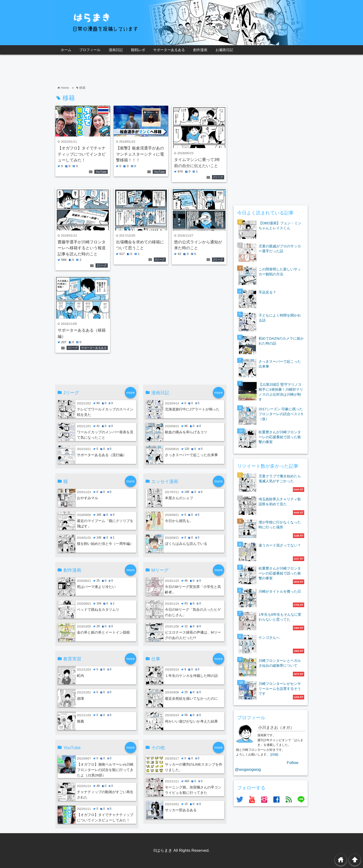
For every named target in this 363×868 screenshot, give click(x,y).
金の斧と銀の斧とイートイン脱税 (103, 632)
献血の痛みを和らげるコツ (186, 432)
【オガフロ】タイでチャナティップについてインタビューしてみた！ (82, 154)
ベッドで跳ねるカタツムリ (98, 609)
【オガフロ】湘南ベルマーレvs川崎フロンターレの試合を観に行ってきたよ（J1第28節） (105, 770)
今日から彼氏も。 (179, 521)
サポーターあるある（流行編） (102, 455)
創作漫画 (200, 50)
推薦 (80, 721)
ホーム (66, 50)
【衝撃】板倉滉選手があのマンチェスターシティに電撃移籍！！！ (140, 154)
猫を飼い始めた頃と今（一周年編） (105, 544)
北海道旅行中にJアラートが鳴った (192, 409)
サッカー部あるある (181, 810)
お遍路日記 (224, 50)
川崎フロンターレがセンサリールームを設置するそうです (280, 689)
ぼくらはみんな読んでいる (186, 544)
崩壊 (80, 698)
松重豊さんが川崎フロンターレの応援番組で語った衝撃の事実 (280, 437)
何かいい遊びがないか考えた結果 (191, 721)
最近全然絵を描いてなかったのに (191, 698)
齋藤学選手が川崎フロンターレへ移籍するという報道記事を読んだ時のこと (82, 248)
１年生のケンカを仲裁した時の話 (191, 676)
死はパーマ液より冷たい (96, 587)
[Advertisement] (141, 70)
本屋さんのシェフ (179, 498)
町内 (80, 676)
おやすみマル (88, 498)
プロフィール (90, 50)
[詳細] (274, 754)
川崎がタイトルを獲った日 (280, 591)
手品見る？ (267, 292)
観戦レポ (138, 50)
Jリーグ (218, 177)
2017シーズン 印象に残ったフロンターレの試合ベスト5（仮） (281, 414)
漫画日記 (116, 50)
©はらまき (163, 850)
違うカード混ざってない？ (280, 545)
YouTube (101, 172)
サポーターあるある (169, 50)
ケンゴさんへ (269, 637)
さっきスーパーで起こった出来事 (191, 455)
